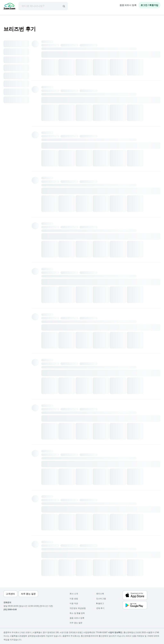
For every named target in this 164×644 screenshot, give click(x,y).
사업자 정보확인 (115, 632)
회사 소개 (74, 594)
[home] (9, 7)
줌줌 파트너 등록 (128, 5)
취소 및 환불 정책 (77, 613)
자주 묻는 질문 (76, 623)
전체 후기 (100, 608)
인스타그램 (101, 599)
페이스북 (100, 594)
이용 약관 (74, 603)
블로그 (100, 603)
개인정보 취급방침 (78, 608)
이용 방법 (74, 599)
